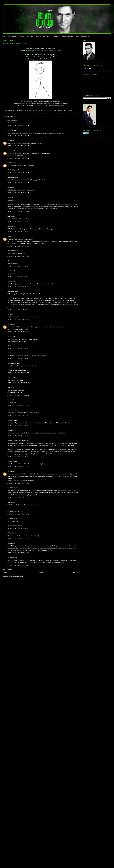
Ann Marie (10, 163)
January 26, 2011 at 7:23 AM (18, 183)
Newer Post (6, 572)
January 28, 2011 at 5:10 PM (18, 457)
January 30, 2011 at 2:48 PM (18, 528)
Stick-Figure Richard (68, 36)
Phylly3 (9, 140)
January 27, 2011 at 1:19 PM (18, 405)
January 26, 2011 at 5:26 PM (18, 256)
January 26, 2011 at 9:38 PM (18, 348)
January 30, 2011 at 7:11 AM (18, 514)
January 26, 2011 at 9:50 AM (18, 193)
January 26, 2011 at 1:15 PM (18, 222)
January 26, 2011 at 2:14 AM (18, 126)
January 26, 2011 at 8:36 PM (18, 332)
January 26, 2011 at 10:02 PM (18, 358)
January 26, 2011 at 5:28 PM (18, 266)
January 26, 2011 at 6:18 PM (18, 309)
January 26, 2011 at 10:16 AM (19, 211)
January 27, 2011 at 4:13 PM (18, 416)
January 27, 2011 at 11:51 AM (19, 395)
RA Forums (30, 36)
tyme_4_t (10, 151)
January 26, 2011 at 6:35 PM (18, 320)
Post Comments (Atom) (17, 576)
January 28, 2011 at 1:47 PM (18, 436)
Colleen (9, 187)
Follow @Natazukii (88, 68)
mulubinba (10, 130)
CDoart (9, 236)
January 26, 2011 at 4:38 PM (18, 232)
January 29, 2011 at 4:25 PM (18, 497)
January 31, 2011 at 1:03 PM (18, 539)
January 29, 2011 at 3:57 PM (18, 467)
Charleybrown (11, 251)
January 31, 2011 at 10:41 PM (18, 565)
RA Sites (21, 36)
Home (4, 36)
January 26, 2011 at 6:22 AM (18, 173)
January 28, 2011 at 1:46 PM (18, 426)
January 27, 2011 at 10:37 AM (19, 383)
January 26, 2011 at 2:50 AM (18, 136)
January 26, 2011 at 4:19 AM (18, 146)
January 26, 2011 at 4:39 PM (18, 246)
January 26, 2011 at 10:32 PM (18, 373)
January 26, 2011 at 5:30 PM (18, 287)
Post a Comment (8, 570)
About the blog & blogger (43, 36)
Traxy (9, 197)
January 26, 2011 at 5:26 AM (18, 158)
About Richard (12, 36)
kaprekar (10, 271)
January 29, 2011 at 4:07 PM (18, 483)
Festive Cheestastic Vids (83, 36)
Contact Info (56, 36)
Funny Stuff (53, 110)
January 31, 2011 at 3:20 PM (18, 553)
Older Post (75, 572)
